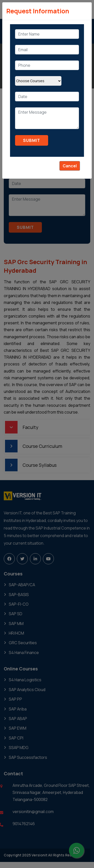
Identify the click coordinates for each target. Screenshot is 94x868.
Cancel (70, 166)
